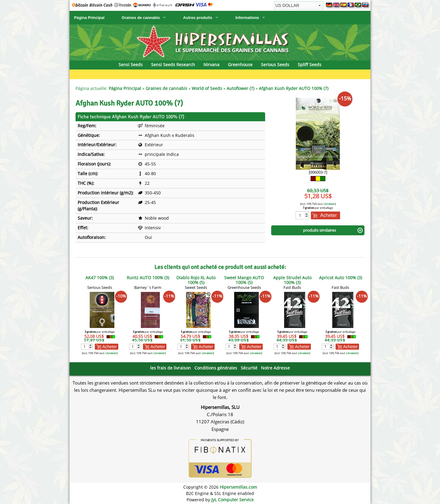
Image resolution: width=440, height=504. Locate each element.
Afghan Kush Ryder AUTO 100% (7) (294, 88)
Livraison (329, 204)
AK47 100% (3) (100, 278)
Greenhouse (240, 65)
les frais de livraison (170, 368)
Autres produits (198, 18)
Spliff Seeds (310, 65)
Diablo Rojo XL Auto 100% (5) (196, 280)
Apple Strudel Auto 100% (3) (292, 280)
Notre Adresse (275, 368)
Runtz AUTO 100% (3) (148, 278)
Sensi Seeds (131, 65)
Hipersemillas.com (238, 487)
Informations (247, 18)
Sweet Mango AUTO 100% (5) (244, 280)
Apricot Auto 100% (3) (341, 278)
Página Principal (89, 18)
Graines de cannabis (141, 18)
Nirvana (211, 65)
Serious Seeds (275, 65)
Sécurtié (249, 368)
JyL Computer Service (232, 500)
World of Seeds (207, 88)
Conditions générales (216, 368)
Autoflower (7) (240, 88)
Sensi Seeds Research (173, 65)
